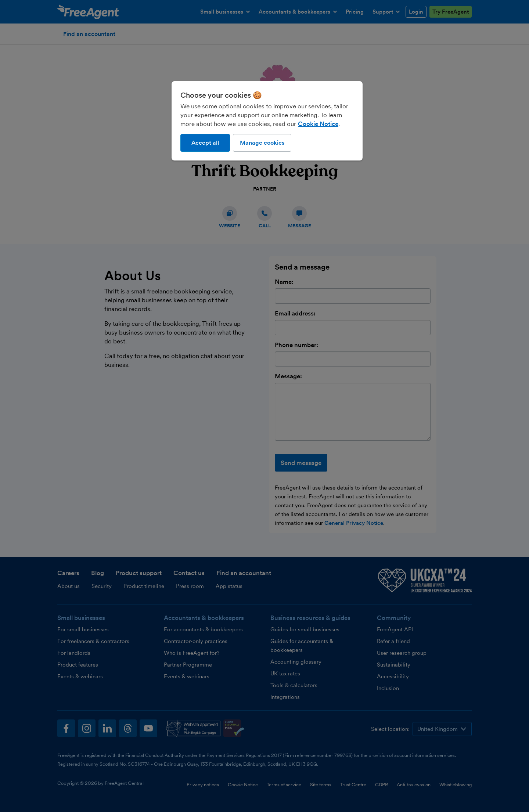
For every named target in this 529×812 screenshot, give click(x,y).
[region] (267, 121)
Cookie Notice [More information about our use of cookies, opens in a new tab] (318, 124)
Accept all (205, 143)
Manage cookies (262, 143)
